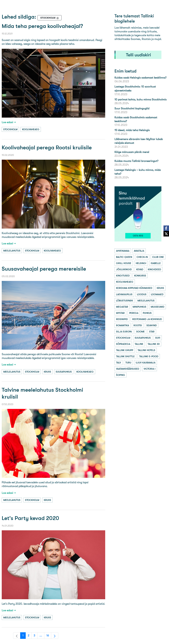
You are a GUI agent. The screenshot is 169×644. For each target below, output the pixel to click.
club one (158, 257)
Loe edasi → (9, 122)
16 (49, 636)
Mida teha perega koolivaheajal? (42, 26)
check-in (142, 257)
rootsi (138, 325)
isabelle (156, 263)
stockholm (10, 129)
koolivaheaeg (31, 129)
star (152, 332)
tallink (139, 344)
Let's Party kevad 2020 (30, 518)
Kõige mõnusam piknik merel (132, 152)
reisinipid (122, 319)
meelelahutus (12, 251)
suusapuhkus (64, 372)
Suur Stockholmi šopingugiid (132, 108)
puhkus (147, 313)
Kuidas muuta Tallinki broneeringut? (136, 161)
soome (140, 332)
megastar (122, 307)
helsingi (141, 263)
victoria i (150, 369)
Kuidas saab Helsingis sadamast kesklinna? (140, 78)
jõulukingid (124, 269)
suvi (158, 338)
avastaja (139, 251)
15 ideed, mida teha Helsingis (132, 130)
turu (128, 363)
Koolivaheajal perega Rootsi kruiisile (47, 148)
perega (134, 313)
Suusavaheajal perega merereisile (44, 269)
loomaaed (157, 294)
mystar (120, 313)
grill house (124, 263)
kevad (140, 269)
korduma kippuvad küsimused (134, 288)
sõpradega (123, 344)
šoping (121, 375)
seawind (152, 325)
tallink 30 (154, 344)
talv (118, 363)
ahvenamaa (123, 251)
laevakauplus (124, 294)
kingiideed (154, 269)
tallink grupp (125, 350)
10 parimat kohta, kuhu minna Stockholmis (141, 99)
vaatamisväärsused (128, 369)
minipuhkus (139, 307)
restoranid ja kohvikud (147, 319)
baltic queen (124, 257)
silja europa (124, 332)
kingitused (123, 276)
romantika (123, 325)
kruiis (47, 372)
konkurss (140, 276)
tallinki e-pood (149, 356)
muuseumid (158, 307)
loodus (142, 294)
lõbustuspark (125, 301)
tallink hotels (146, 350)
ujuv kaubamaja (146, 363)
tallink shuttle (125, 356)
